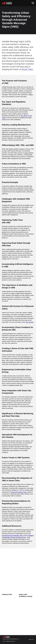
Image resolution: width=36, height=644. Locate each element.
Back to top (31, 639)
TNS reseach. (30, 322)
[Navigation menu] (33, 3)
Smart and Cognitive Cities (19, 492)
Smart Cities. (27, 69)
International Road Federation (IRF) (12, 535)
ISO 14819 (24, 116)
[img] (7, 637)
